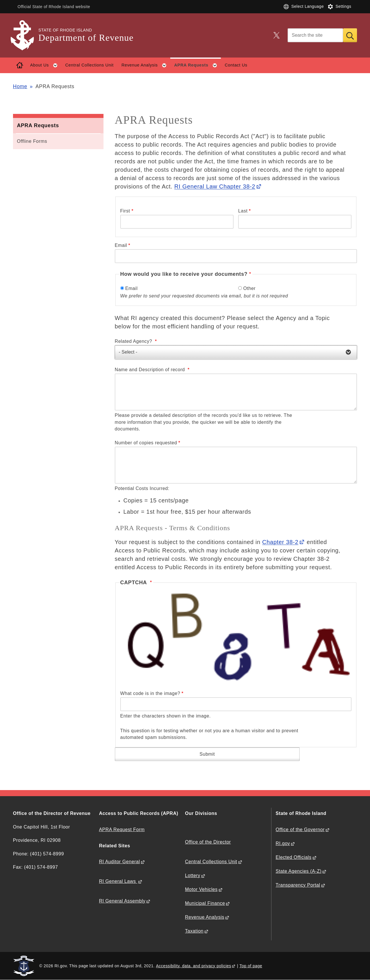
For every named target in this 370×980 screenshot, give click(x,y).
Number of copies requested (146, 443)
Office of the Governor (300, 830)
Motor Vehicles (201, 889)
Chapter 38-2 (280, 542)
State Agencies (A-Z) (299, 871)
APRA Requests (38, 125)
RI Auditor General (119, 862)
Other (249, 288)
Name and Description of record (151, 370)
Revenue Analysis (205, 917)
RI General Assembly (122, 901)
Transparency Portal (298, 885)
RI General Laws (118, 881)
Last (243, 211)
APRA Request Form (122, 830)
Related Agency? (134, 341)
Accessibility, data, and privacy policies (194, 966)
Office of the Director (208, 842)
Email (121, 245)
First (125, 211)
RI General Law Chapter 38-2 (215, 186)
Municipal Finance (205, 903)
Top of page (251, 966)
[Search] (315, 35)
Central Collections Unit (89, 65)
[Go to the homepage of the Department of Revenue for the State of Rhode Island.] (26, 35)
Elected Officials (294, 857)
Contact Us (236, 65)
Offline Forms (32, 141)
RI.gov (283, 843)
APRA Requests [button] (198, 65)
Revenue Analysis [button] (146, 65)
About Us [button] (46, 65)
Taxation (194, 931)
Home (20, 86)
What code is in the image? (150, 693)
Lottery (193, 875)
